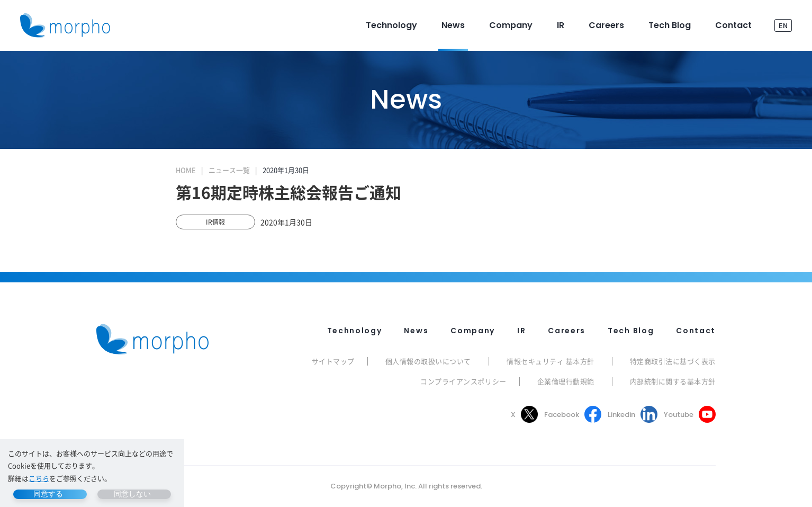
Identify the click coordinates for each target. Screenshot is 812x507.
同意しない (132, 494)
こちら (39, 478)
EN (783, 25)
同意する (48, 494)
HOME (186, 170)
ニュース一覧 (229, 170)
